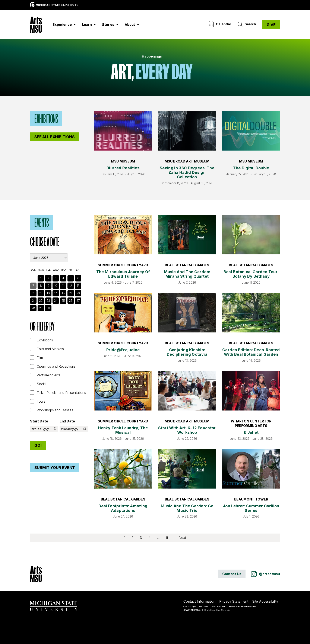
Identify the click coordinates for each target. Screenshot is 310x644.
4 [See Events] (63, 278)
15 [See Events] (41, 293)
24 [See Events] (56, 301)
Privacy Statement (234, 601)
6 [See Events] (78, 278)
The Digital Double (251, 168)
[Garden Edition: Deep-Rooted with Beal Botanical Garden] (251, 313)
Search (247, 24)
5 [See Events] (71, 278)
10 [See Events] (56, 286)
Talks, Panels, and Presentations (61, 393)
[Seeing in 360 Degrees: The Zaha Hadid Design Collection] (187, 131)
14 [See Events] (33, 293)
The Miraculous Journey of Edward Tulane (123, 274)
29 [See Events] (41, 308)
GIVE (271, 25)
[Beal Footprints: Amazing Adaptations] (123, 469)
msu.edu (221, 607)
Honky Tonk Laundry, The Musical (123, 430)
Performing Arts (48, 375)
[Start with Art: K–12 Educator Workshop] (187, 391)
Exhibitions (45, 340)
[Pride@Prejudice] (123, 313)
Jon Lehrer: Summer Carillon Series (251, 508)
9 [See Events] (48, 286)
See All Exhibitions (55, 137)
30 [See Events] (48, 308)
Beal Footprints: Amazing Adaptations (123, 508)
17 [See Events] (56, 293)
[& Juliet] (251, 391)
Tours (41, 401)
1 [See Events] (41, 278)
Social (41, 384)
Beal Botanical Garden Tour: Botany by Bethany (251, 274)
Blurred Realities (123, 168)
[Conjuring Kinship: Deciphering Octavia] (187, 313)
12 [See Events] (71, 286)
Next (182, 538)
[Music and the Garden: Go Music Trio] (187, 469)
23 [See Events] (48, 301)
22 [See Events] (41, 301)
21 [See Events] (33, 301)
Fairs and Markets (50, 349)
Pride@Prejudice (123, 350)
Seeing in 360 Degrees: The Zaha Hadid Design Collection (187, 172)
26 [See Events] (71, 301)
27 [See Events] (78, 301)
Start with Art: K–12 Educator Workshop (187, 430)
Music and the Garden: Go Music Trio (187, 508)
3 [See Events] (56, 278)
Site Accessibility (265, 601)
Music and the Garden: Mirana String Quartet (187, 274)
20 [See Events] (78, 293)
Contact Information (199, 601)
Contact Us (232, 574)
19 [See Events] (71, 293)
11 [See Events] (63, 286)
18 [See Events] (63, 293)
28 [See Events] (33, 308)
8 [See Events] (41, 286)
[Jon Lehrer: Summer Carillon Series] (251, 469)
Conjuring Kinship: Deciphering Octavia (187, 352)
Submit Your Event (55, 468)
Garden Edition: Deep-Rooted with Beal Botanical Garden (251, 352)
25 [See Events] (63, 301)
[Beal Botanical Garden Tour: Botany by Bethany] (251, 235)
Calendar (220, 24)
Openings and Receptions (56, 366)
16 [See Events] (48, 293)
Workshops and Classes (55, 410)
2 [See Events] (48, 278)
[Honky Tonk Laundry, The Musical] (123, 391)
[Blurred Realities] (123, 131)
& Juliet (251, 432)
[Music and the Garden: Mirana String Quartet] (187, 235)
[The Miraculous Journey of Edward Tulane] (123, 235)
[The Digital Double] (251, 131)
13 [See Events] (78, 286)
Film (40, 358)
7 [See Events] (33, 286)
